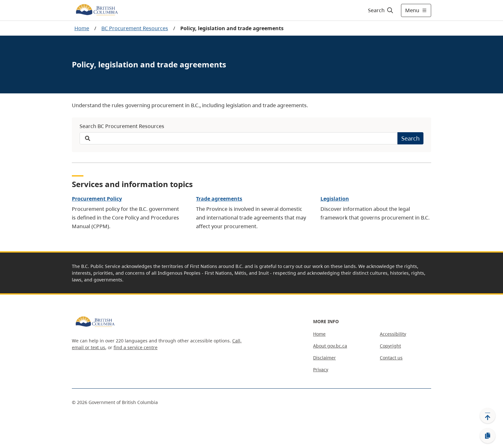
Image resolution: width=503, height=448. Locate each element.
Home (82, 28)
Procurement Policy (97, 199)
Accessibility (393, 334)
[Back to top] (488, 416)
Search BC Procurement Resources (122, 126)
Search (410, 138)
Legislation (335, 199)
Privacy (321, 370)
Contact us (391, 358)
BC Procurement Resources (135, 28)
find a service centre (136, 347)
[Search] (381, 10)
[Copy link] (488, 436)
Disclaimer (324, 358)
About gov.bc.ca (330, 346)
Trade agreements (219, 199)
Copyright (390, 346)
